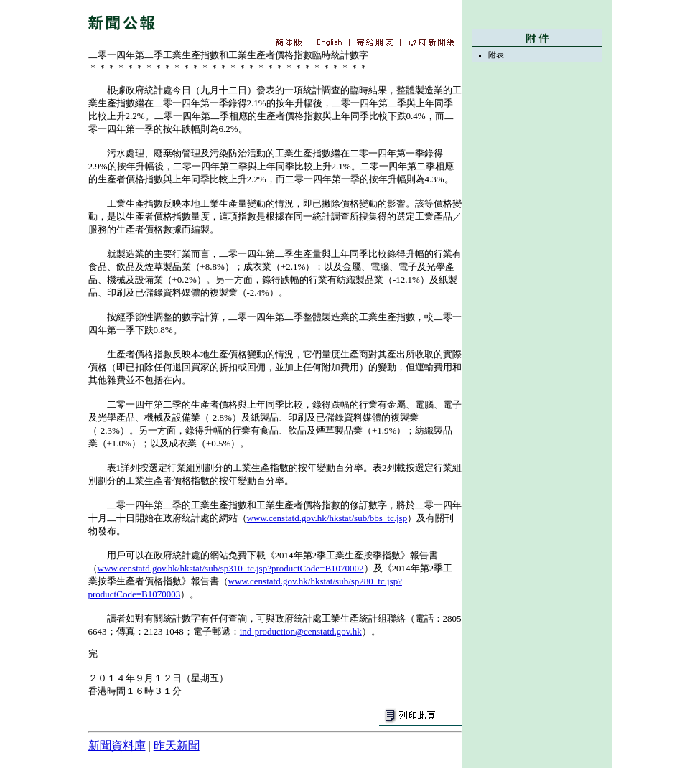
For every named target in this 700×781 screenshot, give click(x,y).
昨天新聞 (177, 745)
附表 (496, 55)
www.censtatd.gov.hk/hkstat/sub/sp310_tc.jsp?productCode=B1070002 (231, 568)
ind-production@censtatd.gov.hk (301, 631)
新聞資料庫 (117, 745)
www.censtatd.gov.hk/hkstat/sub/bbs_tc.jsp (327, 518)
